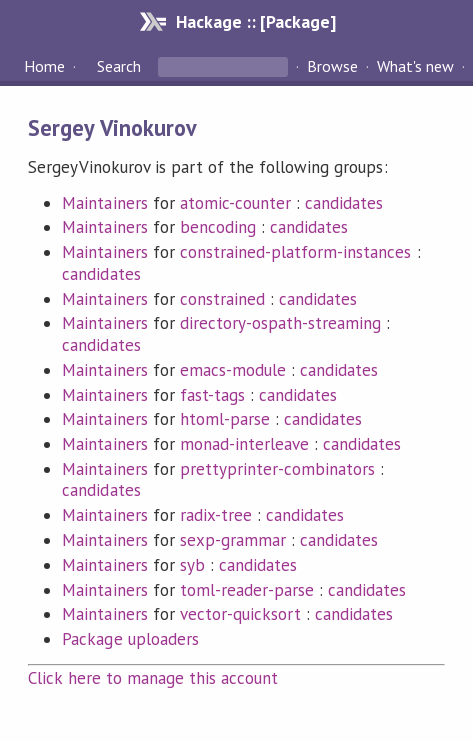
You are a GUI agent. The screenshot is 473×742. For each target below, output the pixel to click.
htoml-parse (225, 419)
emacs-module (233, 370)
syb (192, 565)
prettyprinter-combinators (278, 469)
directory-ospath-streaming (281, 323)
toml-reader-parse (247, 590)
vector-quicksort (240, 614)
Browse (332, 66)
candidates (344, 203)
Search (119, 66)
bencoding (218, 227)
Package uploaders (130, 639)
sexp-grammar (233, 540)
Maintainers (104, 203)
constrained (222, 299)
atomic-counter (235, 203)
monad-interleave (244, 444)
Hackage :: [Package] (256, 21)
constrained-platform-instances (296, 252)
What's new (415, 66)
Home (44, 66)
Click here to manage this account (153, 678)
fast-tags (212, 395)
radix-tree (216, 515)
